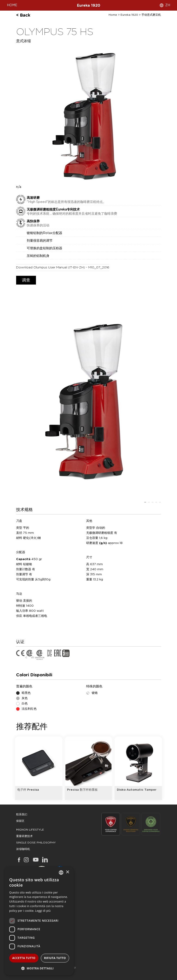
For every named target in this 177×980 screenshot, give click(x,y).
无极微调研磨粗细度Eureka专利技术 (53, 210)
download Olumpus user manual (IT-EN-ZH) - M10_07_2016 (63, 267)
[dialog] (39, 921)
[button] (39, 968)
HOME (12, 5)
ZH (168, 5)
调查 (26, 280)
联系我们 (22, 814)
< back (23, 15)
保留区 (20, 821)
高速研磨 (33, 198)
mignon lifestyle (30, 830)
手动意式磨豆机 (151, 15)
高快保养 (33, 221)
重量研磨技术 (24, 836)
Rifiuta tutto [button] (55, 958)
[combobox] (61, 873)
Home (113, 15)
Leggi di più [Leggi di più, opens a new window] (43, 911)
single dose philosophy (36, 843)
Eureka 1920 (89, 6)
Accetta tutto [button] (24, 958)
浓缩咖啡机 (23, 849)
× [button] (67, 872)
